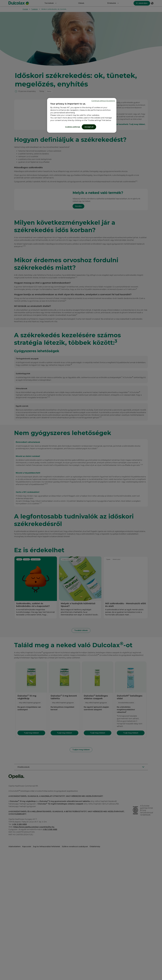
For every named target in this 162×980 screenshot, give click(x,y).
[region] (82, 115)
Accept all (89, 127)
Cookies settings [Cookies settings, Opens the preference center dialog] (73, 127)
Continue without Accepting (103, 101)
